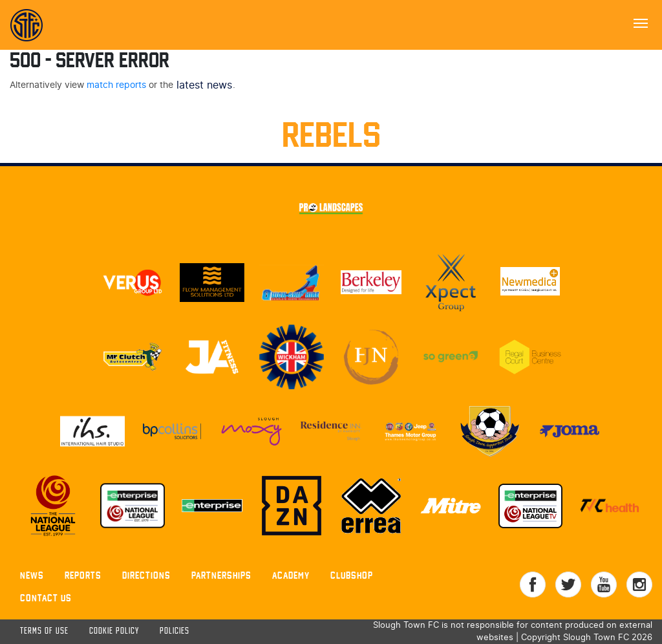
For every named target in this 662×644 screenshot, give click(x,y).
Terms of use (44, 631)
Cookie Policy (114, 631)
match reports (116, 85)
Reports (83, 575)
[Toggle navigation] (641, 22)
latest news (204, 85)
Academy (291, 575)
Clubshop (352, 575)
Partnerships (221, 575)
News (32, 575)
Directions (146, 575)
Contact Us (46, 598)
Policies (175, 631)
